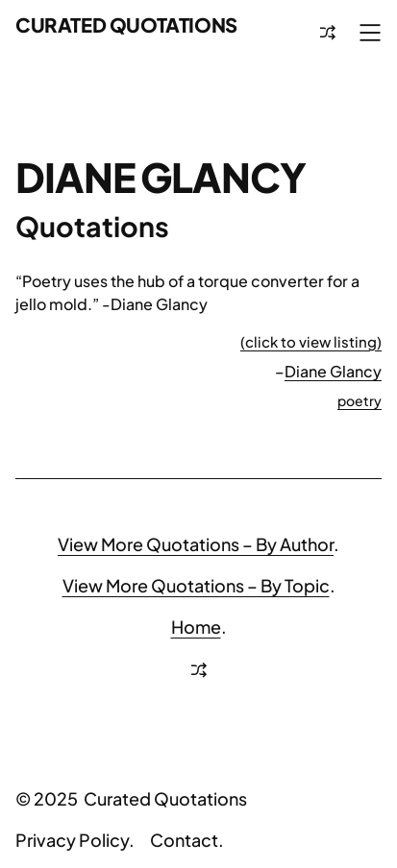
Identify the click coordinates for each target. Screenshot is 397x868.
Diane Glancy (333, 371)
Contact (184, 840)
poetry (360, 400)
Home (196, 627)
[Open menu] (370, 33)
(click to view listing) (311, 341)
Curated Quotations (126, 24)
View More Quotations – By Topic (196, 585)
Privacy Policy (72, 840)
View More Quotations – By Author (196, 544)
